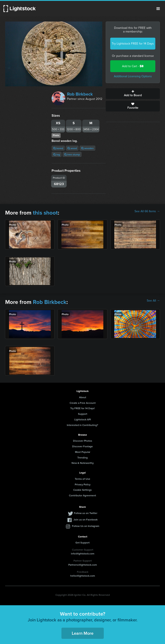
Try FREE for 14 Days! (82, 408)
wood (72, 148)
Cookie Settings (82, 490)
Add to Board (133, 94)
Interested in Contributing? (82, 425)
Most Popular (83, 452)
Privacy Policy (83, 484)
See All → (153, 301)
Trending (82, 457)
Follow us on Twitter (86, 513)
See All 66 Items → (147, 211)
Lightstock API (83, 419)
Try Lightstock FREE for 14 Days (133, 44)
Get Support (82, 543)
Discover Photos (83, 441)
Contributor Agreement (82, 495)
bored (58, 148)
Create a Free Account (83, 403)
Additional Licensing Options (133, 76)
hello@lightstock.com (83, 576)
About (83, 397)
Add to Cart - (133, 66)
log (57, 154)
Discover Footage (82, 446)
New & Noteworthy (83, 463)
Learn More (83, 633)
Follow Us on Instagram (86, 526)
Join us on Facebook (86, 519)
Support (83, 414)
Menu (158, 9)
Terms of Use (82, 479)
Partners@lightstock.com (83, 565)
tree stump (72, 154)
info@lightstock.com (83, 553)
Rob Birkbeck (80, 94)
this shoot (45, 213)
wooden (87, 148)
